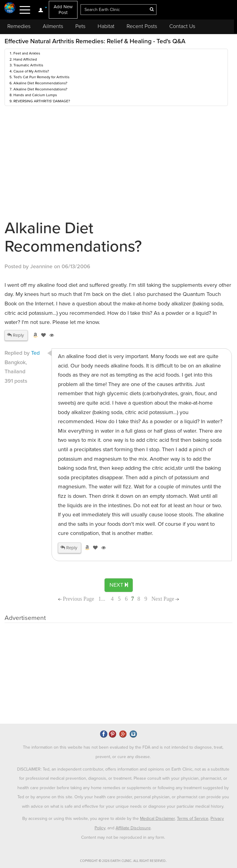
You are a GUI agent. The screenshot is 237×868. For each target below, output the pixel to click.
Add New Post (63, 10)
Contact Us (182, 26)
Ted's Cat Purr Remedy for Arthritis (41, 77)
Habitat (106, 26)
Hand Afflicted (25, 59)
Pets (80, 26)
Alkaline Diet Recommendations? (40, 83)
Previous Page (76, 599)
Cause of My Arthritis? (31, 71)
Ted (35, 353)
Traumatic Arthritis (28, 65)
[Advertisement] (116, 672)
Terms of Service (193, 819)
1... (103, 599)
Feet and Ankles (27, 53)
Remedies (19, 26)
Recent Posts (142, 26)
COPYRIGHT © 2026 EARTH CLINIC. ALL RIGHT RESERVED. (123, 861)
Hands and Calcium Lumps (35, 95)
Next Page (165, 599)
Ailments (53, 26)
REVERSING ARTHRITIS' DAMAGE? (42, 101)
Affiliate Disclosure (133, 828)
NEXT (119, 585)
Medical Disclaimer (157, 819)
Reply (15, 335)
